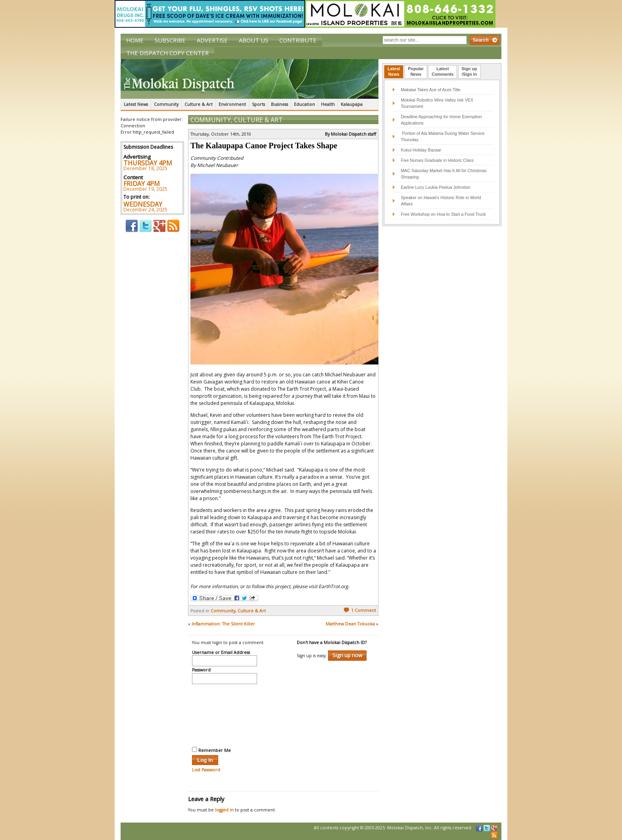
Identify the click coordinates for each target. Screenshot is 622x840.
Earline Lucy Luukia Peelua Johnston (435, 187)
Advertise (212, 40)
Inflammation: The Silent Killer (223, 624)
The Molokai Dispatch (250, 79)
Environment (232, 104)
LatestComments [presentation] (443, 71)
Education (304, 104)
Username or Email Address (221, 653)
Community (166, 104)
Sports (258, 104)
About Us (253, 40)
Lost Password (206, 770)
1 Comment (360, 610)
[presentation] (225, 714)
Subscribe (170, 40)
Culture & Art (199, 104)
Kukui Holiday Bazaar (421, 150)
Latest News (136, 104)
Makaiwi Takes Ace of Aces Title (430, 90)
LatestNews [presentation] (394, 71)
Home (135, 40)
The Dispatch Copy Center (167, 53)
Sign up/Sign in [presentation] (469, 71)
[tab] (394, 72)
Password (201, 670)
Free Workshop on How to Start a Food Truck (443, 214)
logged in (224, 810)
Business (279, 104)
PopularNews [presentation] (416, 71)
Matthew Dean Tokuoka (350, 624)
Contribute (298, 40)
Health (328, 104)
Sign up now (347, 655)
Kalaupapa (352, 104)
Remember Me (211, 750)
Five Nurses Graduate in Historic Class (437, 160)
